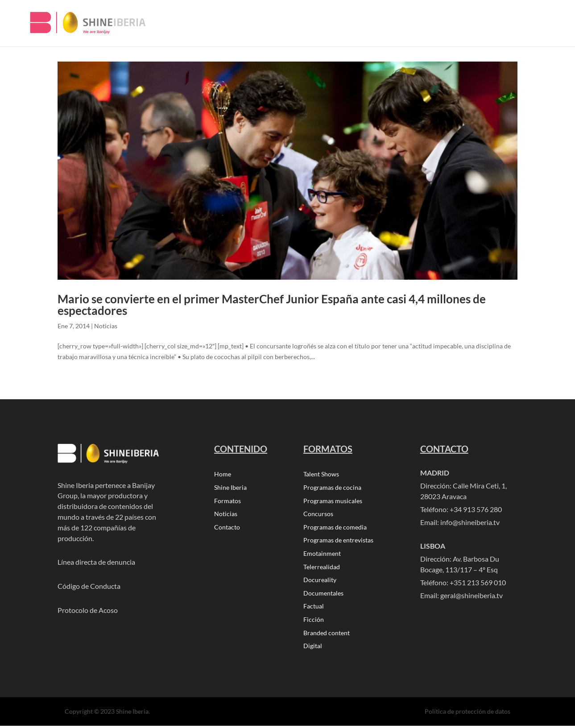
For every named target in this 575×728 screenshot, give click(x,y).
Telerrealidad (322, 568)
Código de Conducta (89, 586)
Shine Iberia (230, 488)
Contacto (227, 528)
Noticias (106, 326)
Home (223, 474)
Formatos (228, 501)
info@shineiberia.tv (470, 522)
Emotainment (322, 555)
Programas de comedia (335, 528)
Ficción (314, 622)
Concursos (318, 515)
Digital (313, 648)
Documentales (323, 595)
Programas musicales (333, 501)
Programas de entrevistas (338, 541)
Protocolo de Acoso (88, 610)
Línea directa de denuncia (96, 562)
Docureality (320, 581)
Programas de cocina (332, 488)
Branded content (327, 635)
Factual (314, 608)
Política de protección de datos (467, 714)
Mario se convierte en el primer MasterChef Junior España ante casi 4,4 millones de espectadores (272, 305)
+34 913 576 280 (476, 509)
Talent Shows (321, 474)
